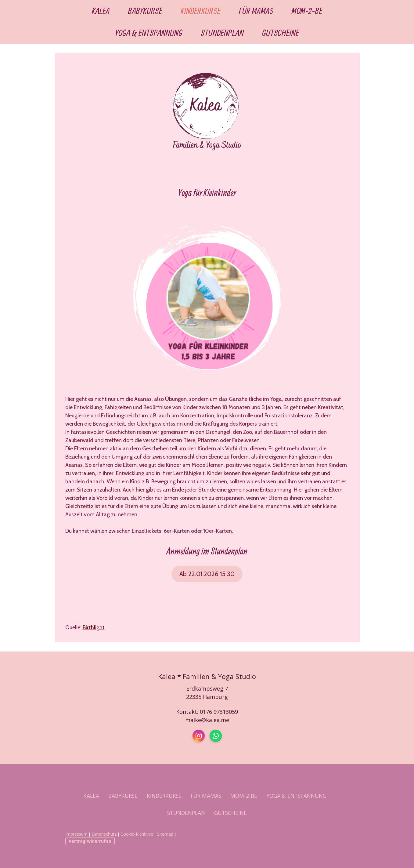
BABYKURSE (145, 11)
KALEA (101, 11)
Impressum (76, 834)
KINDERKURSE (201, 11)
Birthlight (94, 627)
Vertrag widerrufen (90, 841)
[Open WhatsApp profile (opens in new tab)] (216, 736)
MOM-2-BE (307, 11)
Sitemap (165, 834)
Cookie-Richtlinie (137, 834)
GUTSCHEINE (281, 33)
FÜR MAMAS (256, 11)
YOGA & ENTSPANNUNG (149, 33)
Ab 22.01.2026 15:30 (207, 574)
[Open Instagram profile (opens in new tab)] (199, 736)
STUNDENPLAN (222, 33)
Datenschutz (104, 834)
